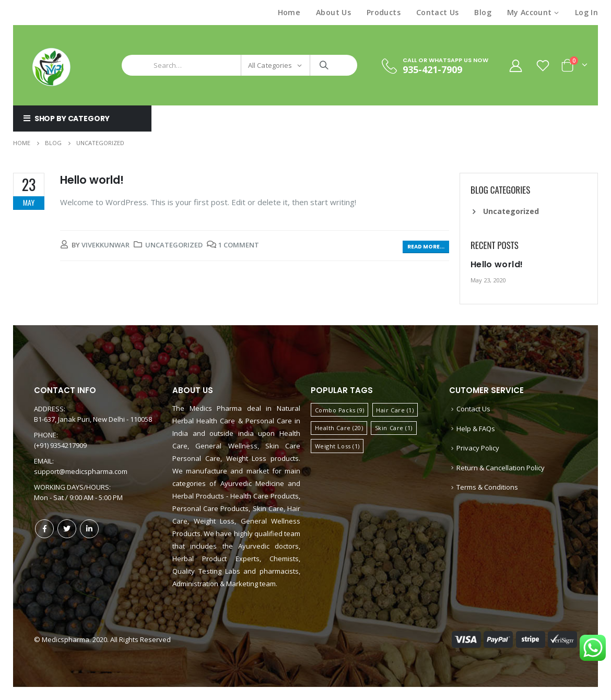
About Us (333, 12)
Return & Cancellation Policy (501, 468)
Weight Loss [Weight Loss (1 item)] (337, 446)
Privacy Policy (478, 448)
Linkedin (89, 529)
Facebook (44, 529)
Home (289, 12)
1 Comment (239, 245)
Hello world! (92, 180)
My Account (530, 12)
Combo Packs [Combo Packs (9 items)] (340, 410)
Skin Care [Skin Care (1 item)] (394, 428)
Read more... (426, 247)
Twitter (67, 529)
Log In (586, 12)
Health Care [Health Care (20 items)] (339, 428)
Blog (483, 12)
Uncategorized (174, 245)
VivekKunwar (105, 245)
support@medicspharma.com (81, 471)
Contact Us (438, 12)
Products (384, 12)
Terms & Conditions (487, 487)
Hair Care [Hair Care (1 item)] (395, 410)
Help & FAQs (476, 429)
